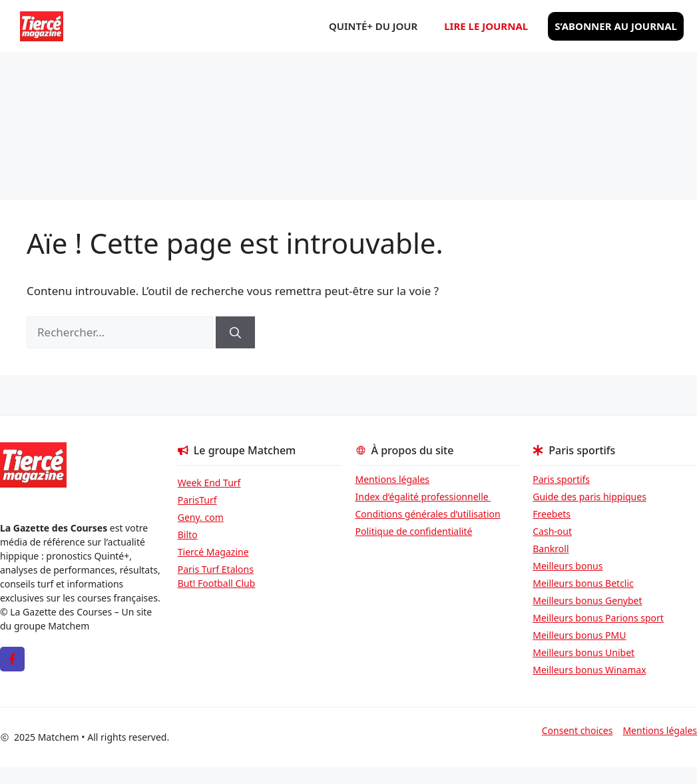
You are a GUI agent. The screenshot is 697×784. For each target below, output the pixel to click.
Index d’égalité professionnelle (423, 497)
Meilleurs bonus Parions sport (598, 618)
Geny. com (201, 517)
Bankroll (551, 549)
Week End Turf (209, 483)
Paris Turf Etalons (216, 569)
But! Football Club (217, 583)
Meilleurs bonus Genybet (587, 600)
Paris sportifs (561, 479)
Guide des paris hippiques (589, 497)
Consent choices (578, 730)
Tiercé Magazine (213, 552)
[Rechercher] (235, 332)
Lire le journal (486, 26)
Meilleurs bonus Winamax (589, 670)
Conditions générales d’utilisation (428, 514)
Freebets (552, 514)
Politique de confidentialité (414, 531)
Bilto (188, 535)
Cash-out (552, 531)
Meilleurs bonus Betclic (583, 583)
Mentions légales (393, 479)
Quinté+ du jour (373, 26)
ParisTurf (197, 500)
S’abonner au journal (616, 26)
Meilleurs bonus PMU (579, 635)
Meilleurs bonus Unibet (583, 652)
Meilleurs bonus (568, 566)
